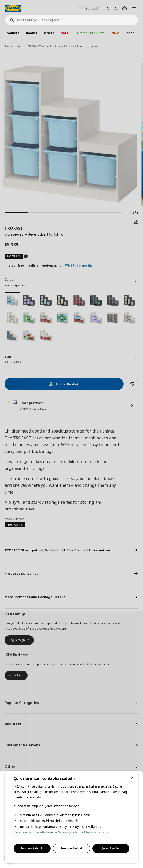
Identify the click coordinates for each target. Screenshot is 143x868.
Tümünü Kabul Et (32, 848)
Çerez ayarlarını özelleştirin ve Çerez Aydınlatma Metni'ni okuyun (61, 832)
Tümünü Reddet (71, 848)
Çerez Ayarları (111, 848)
